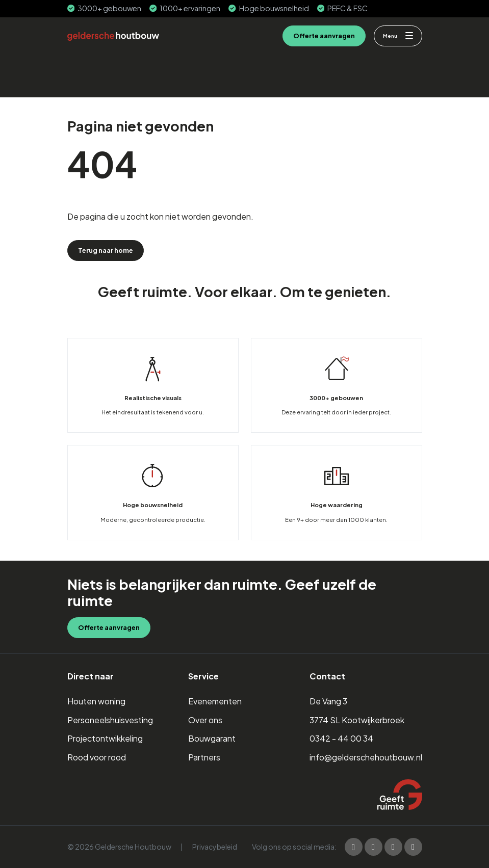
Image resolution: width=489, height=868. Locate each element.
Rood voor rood (97, 757)
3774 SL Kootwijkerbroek (357, 720)
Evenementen (215, 701)
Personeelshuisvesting (110, 720)
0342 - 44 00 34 (341, 738)
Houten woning (96, 701)
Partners (204, 757)
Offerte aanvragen (324, 36)
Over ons (205, 720)
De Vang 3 (328, 701)
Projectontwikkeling (105, 738)
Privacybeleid (215, 847)
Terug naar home (106, 250)
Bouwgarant (212, 738)
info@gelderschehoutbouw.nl (366, 757)
